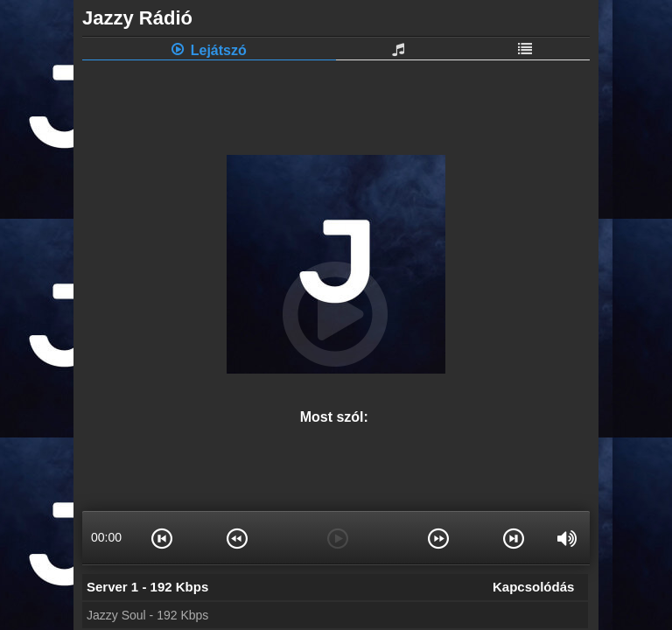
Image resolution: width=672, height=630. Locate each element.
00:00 (106, 537)
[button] (162, 537)
